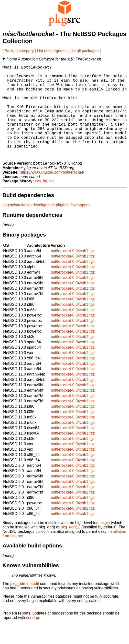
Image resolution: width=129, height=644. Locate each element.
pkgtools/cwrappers (73, 225)
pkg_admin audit (25, 604)
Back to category (19, 51)
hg (45, 201)
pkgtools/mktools (17, 225)
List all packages (84, 51)
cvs (38, 201)
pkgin (105, 543)
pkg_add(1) (70, 547)
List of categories (52, 51)
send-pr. (33, 638)
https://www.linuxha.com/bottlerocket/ (52, 193)
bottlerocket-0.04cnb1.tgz (73, 271)
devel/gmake (44, 225)
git (51, 201)
